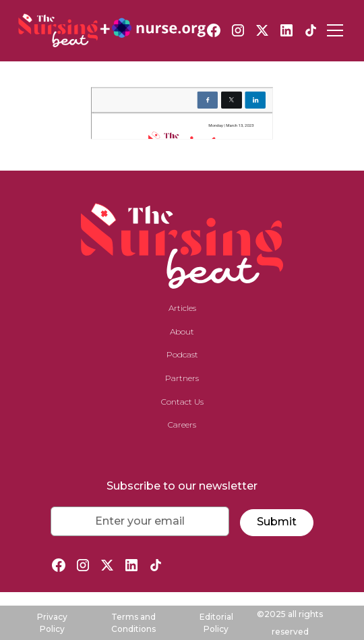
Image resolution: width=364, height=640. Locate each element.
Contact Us (182, 402)
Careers (182, 425)
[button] (332, 30)
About (182, 331)
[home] (112, 30)
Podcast (182, 354)
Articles (182, 308)
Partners (182, 378)
